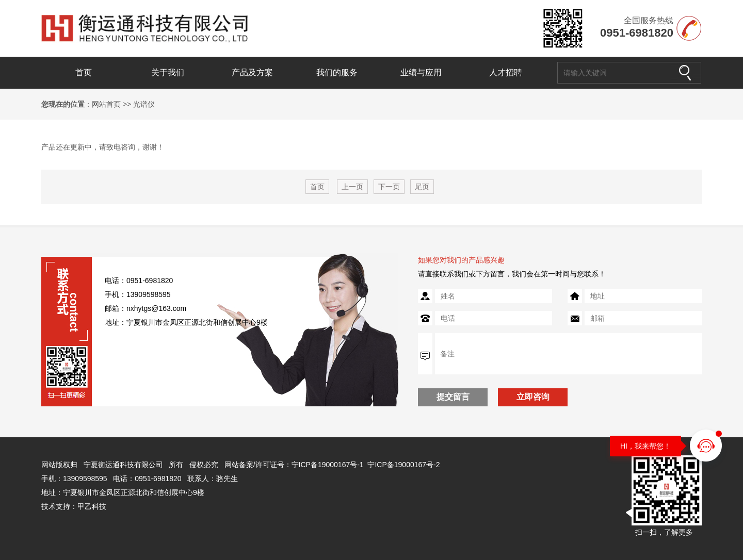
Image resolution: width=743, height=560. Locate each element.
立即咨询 (533, 397)
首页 (84, 72)
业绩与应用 (421, 72)
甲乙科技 (92, 506)
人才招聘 (506, 72)
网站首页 (106, 104)
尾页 (422, 187)
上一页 (352, 187)
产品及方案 (252, 72)
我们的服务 (337, 72)
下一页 (389, 187)
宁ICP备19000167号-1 (328, 465)
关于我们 (168, 72)
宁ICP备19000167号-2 (403, 465)
